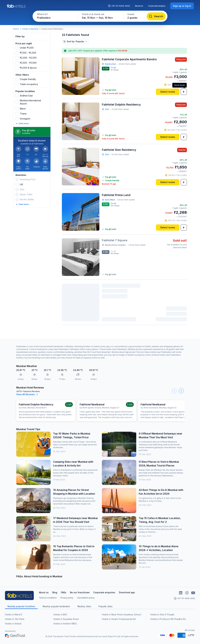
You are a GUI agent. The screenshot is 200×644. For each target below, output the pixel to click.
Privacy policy (67, 598)
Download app (127, 592)
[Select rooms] (168, 92)
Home (16, 29)
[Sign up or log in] (182, 6)
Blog (55, 592)
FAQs (64, 592)
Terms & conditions (48, 598)
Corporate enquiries (104, 592)
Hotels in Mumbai (30, 29)
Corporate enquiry (157, 6)
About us (139, 6)
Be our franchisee (80, 592)
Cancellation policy (86, 598)
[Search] (156, 16)
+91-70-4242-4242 (119, 6)
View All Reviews (27, 394)
